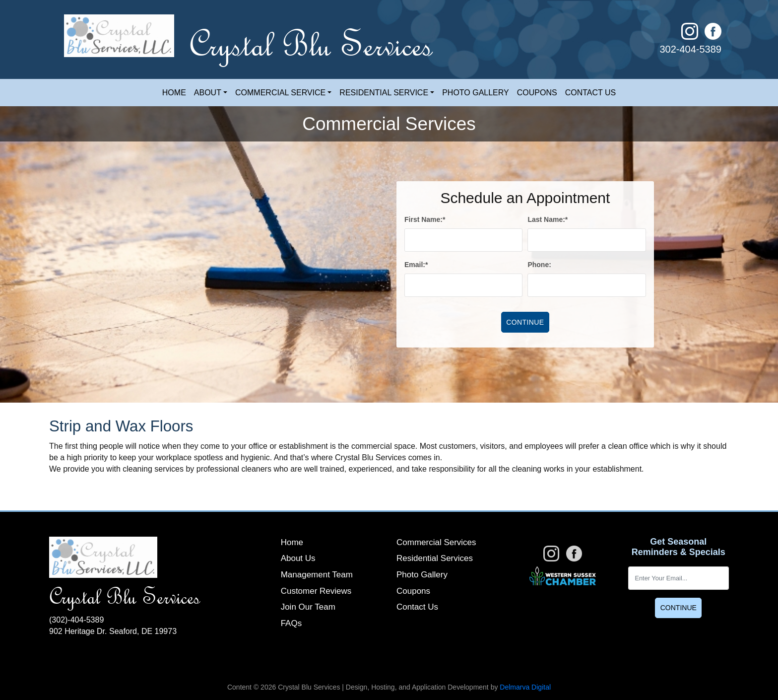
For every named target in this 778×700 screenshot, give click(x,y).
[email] (463, 285)
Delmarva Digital (525, 687)
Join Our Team (308, 607)
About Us (298, 558)
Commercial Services (436, 542)
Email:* (416, 265)
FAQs (292, 623)
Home (174, 93)
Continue (679, 608)
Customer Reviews (316, 591)
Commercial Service (280, 93)
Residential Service (384, 93)
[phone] (586, 285)
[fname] (463, 240)
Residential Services (435, 558)
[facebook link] (713, 35)
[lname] (586, 240)
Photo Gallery (476, 93)
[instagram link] (693, 35)
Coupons (537, 93)
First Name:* (425, 219)
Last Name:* (548, 219)
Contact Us (591, 93)
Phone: (539, 265)
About (208, 93)
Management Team (317, 575)
